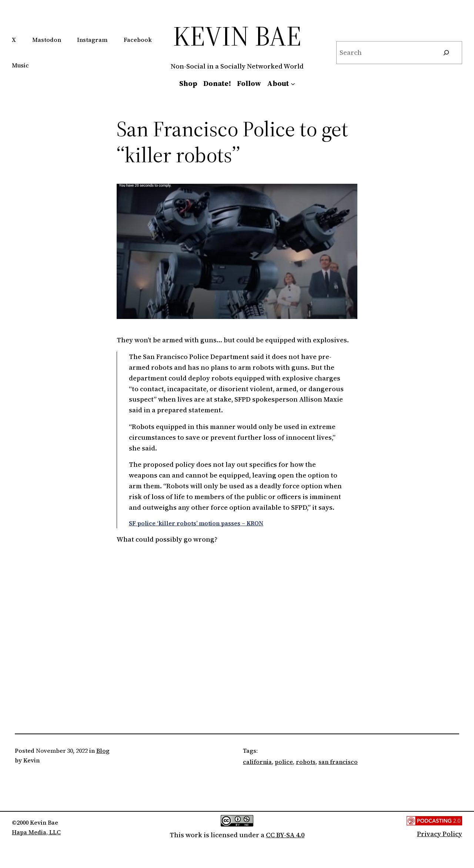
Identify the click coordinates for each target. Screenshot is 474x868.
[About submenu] (293, 83)
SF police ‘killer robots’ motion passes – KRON (196, 523)
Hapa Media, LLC (36, 832)
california (257, 762)
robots (306, 762)
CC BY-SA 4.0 (285, 835)
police (284, 762)
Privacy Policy (440, 834)
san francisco (338, 762)
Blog (103, 751)
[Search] (446, 53)
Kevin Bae (237, 36)
